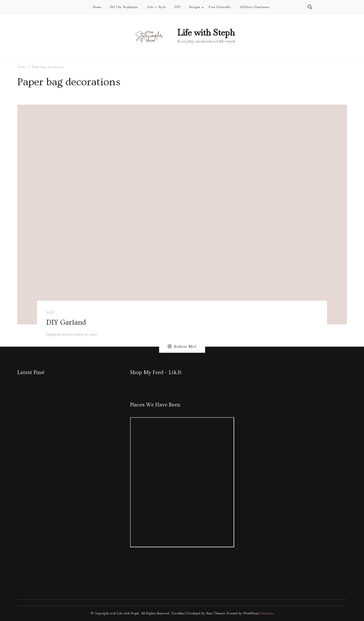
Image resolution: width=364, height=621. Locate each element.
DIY (178, 7)
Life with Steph (206, 33)
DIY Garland (66, 322)
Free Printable (220, 7)
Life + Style (157, 7)
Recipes (195, 7)
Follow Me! (182, 347)
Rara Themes (215, 613)
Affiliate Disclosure (254, 7)
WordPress (251, 613)
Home (97, 7)
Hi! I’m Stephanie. (124, 7)
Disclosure (266, 613)
